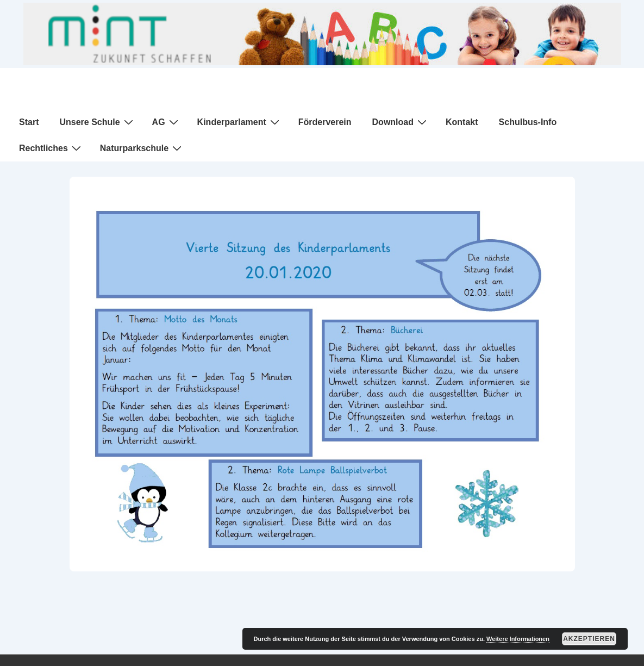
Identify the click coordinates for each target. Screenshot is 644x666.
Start (29, 122)
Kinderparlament (240, 122)
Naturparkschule (142, 148)
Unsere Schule (97, 122)
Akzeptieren (589, 639)
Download (401, 122)
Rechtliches (51, 148)
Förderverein (325, 122)
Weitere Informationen (518, 639)
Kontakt (462, 122)
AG (167, 122)
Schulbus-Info (528, 122)
